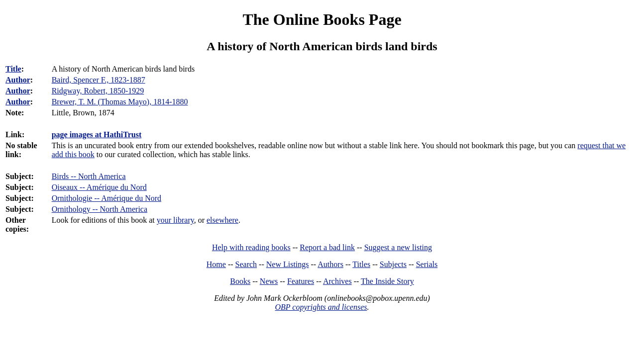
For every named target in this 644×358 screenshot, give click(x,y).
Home (216, 264)
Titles (361, 264)
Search (246, 264)
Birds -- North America (89, 176)
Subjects (393, 264)
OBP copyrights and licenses (321, 307)
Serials (427, 264)
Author (18, 80)
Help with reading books (251, 247)
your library (175, 220)
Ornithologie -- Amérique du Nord (107, 198)
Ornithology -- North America (100, 209)
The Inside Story (387, 281)
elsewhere (222, 220)
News (269, 281)
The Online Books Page (322, 19)
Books (240, 281)
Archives (337, 281)
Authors (330, 264)
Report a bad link (327, 247)
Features (301, 281)
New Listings (288, 264)
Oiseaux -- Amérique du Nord (99, 187)
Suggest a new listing (398, 247)
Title (13, 69)
